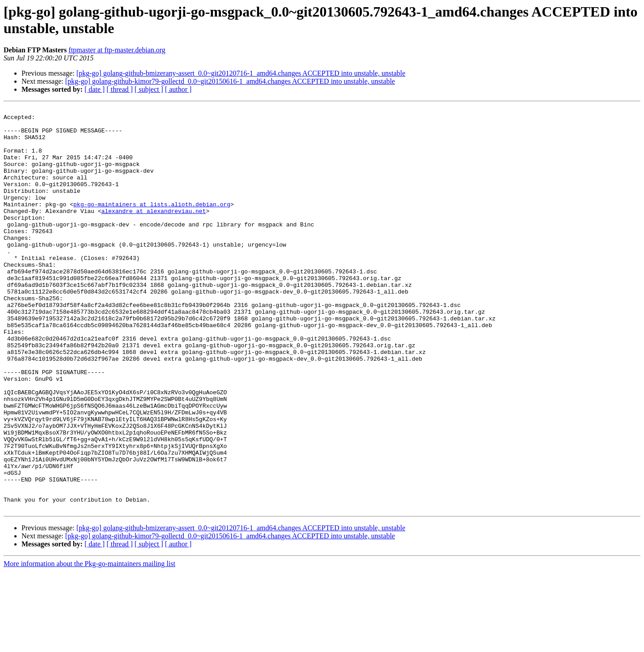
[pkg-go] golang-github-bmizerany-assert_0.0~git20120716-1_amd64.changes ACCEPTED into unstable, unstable (241, 73)
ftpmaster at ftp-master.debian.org (117, 50)
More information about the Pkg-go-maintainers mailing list (89, 644)
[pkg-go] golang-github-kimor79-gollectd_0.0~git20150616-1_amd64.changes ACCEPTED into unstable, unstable (230, 81)
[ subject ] (149, 89)
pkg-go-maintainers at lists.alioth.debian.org (152, 224)
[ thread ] (120, 89)
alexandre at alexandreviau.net (153, 232)
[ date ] (95, 89)
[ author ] (178, 89)
